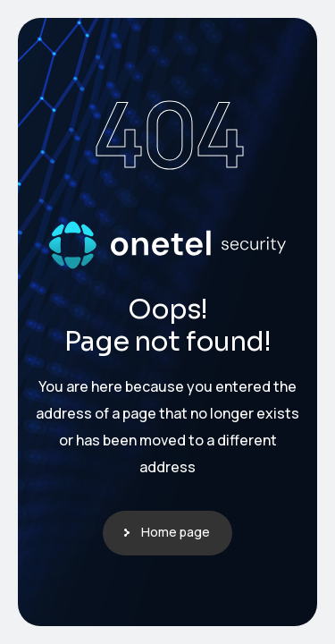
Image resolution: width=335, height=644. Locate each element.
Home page (176, 532)
